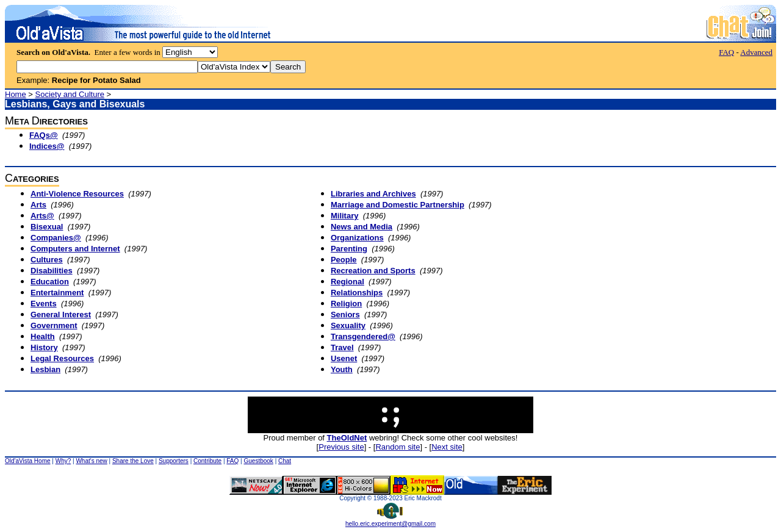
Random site (398, 447)
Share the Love (133, 461)
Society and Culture (70, 94)
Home (16, 94)
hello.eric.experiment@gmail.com (390, 521)
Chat (285, 461)
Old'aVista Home (28, 461)
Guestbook (258, 461)
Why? (63, 461)
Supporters (174, 461)
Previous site (341, 447)
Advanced (756, 52)
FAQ (726, 52)
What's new (91, 461)
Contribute (207, 461)
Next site (447, 447)
